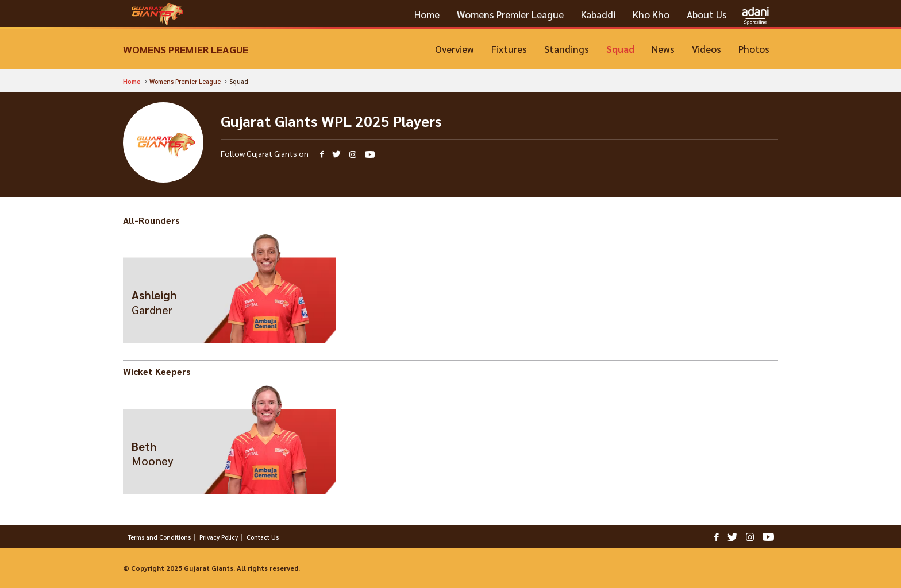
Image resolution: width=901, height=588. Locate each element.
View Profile (229, 300)
